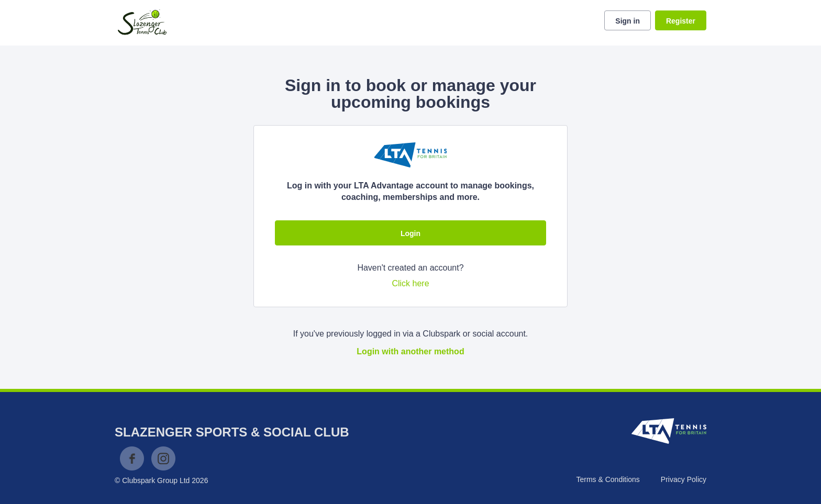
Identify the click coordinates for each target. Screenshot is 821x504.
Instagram (163, 458)
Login (410, 233)
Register (681, 21)
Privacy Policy (684, 479)
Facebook (132, 458)
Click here (410, 283)
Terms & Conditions (608, 479)
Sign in (628, 21)
